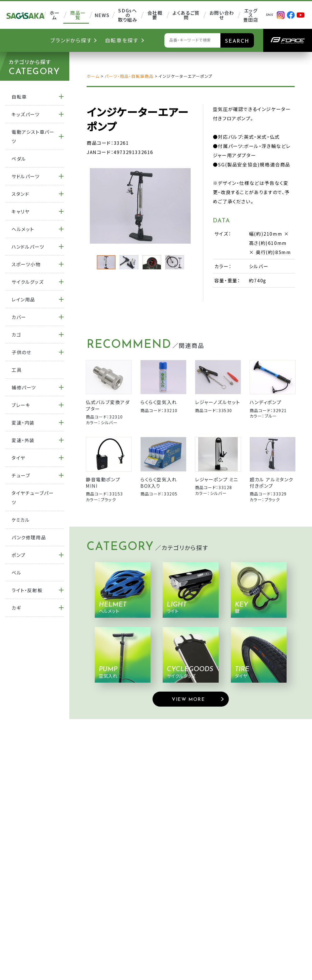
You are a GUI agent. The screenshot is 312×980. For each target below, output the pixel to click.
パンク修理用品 (29, 537)
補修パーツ (24, 387)
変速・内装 (23, 423)
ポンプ (19, 555)
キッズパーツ (26, 114)
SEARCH (237, 41)
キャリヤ (21, 211)
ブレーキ (21, 405)
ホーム (93, 76)
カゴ (16, 335)
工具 (17, 370)
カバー (19, 317)
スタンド (20, 194)
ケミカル (21, 520)
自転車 (19, 97)
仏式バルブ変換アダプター (108, 405)
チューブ (21, 475)
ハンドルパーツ (28, 247)
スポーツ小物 (26, 264)
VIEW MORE (188, 700)
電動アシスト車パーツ (33, 136)
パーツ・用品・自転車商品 (129, 76)
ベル (16, 572)
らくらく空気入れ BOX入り (159, 483)
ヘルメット (23, 229)
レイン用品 (23, 299)
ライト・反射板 (27, 590)
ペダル (19, 159)
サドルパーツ (26, 176)
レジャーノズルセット (218, 402)
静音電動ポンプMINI (103, 483)
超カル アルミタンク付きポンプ (271, 483)
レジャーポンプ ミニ (217, 479)
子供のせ (21, 352)
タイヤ (18, 458)
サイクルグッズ (28, 282)
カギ (16, 608)
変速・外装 (23, 440)
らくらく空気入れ (159, 402)
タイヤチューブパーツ (33, 497)
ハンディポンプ (265, 402)
